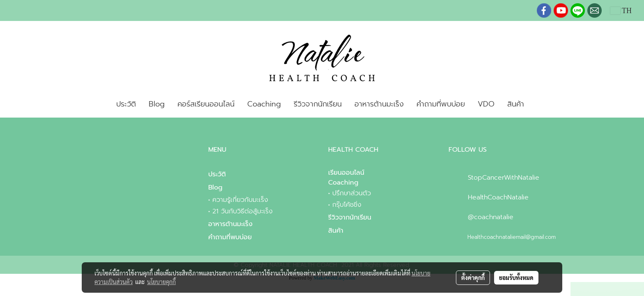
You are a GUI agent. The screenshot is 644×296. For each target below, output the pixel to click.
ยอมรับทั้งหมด (516, 277)
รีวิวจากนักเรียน (318, 104)
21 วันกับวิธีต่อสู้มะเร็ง (243, 211)
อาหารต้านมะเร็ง (379, 104)
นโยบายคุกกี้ (161, 282)
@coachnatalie (491, 217)
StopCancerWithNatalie (504, 178)
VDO (486, 104)
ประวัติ (126, 104)
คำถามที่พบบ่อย (441, 104)
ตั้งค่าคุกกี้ (473, 277)
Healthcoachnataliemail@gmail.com (512, 237)
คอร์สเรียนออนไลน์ (206, 104)
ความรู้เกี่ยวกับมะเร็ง (240, 200)
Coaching (264, 104)
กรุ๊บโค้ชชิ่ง (347, 205)
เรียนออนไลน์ (346, 173)
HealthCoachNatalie (498, 197)
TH (621, 11)
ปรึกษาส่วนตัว (352, 193)
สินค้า (516, 104)
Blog (157, 104)
